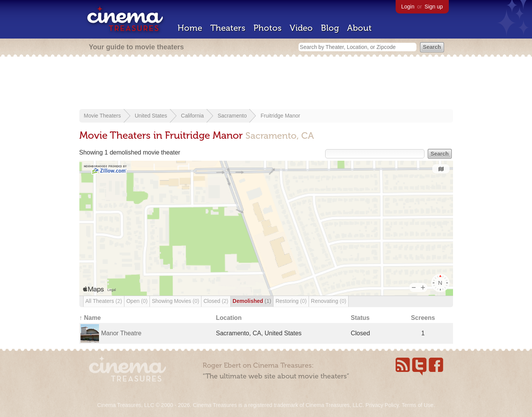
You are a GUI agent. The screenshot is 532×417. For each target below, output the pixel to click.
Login (408, 7)
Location (229, 318)
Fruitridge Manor (280, 116)
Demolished (252, 301)
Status (360, 318)
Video (301, 28)
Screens (423, 318)
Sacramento (232, 116)
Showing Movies (175, 301)
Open (137, 301)
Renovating (329, 301)
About (359, 28)
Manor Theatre (122, 333)
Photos (268, 28)
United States (151, 116)
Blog (330, 28)
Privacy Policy (382, 405)
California (192, 116)
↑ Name (90, 318)
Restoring (291, 301)
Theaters (228, 28)
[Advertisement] (266, 84)
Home (190, 28)
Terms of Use (417, 405)
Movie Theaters (102, 116)
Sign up (434, 7)
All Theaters (104, 301)
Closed (216, 301)
